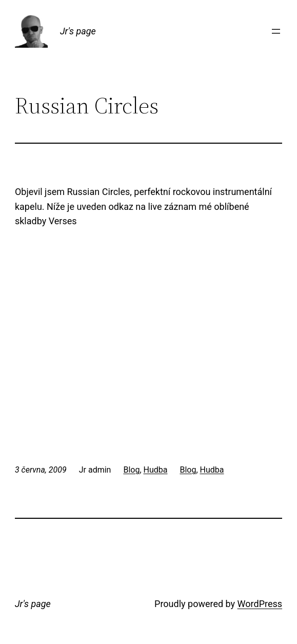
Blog (131, 470)
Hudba (156, 470)
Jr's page (78, 31)
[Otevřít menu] (276, 31)
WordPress (260, 604)
